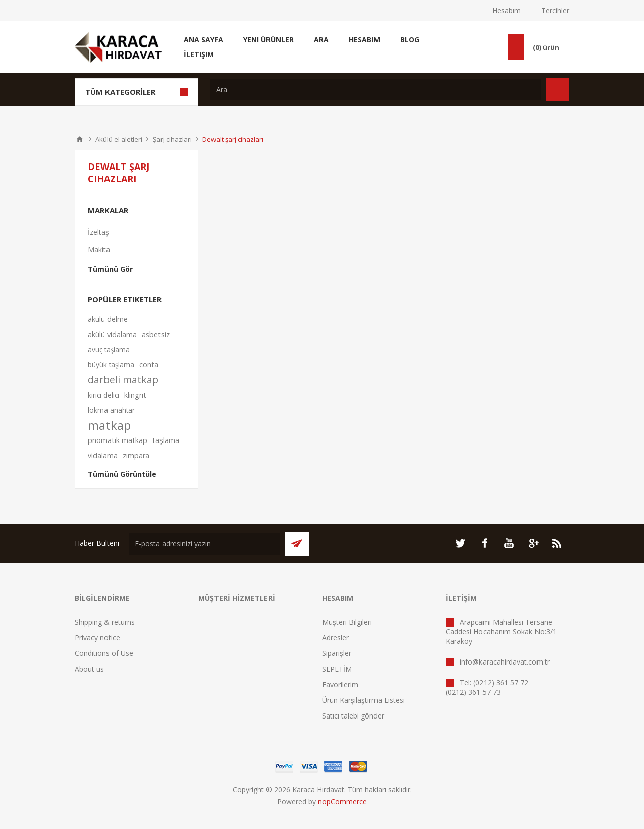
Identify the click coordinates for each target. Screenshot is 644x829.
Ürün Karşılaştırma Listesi (363, 700)
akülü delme (108, 319)
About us (89, 669)
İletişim (199, 54)
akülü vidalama (112, 334)
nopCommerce (342, 802)
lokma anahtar (111, 410)
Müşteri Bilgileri (347, 622)
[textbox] (375, 90)
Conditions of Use (104, 653)
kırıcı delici (103, 395)
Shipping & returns (105, 622)
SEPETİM (337, 669)
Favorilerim (340, 684)
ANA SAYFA (80, 139)
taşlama (166, 440)
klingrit (135, 395)
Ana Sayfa (203, 40)
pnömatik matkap (118, 440)
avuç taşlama (109, 349)
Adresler (335, 638)
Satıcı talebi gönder (353, 716)
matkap (109, 425)
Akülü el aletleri (119, 139)
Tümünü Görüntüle (122, 474)
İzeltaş (98, 232)
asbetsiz (156, 334)
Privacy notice (97, 638)
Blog (410, 40)
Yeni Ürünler (269, 40)
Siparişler (337, 653)
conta (149, 365)
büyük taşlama (111, 365)
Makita (99, 250)
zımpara (136, 455)
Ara (321, 40)
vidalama (103, 455)
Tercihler (555, 10)
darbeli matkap (123, 380)
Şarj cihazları (172, 139)
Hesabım (506, 10)
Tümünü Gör (110, 269)
